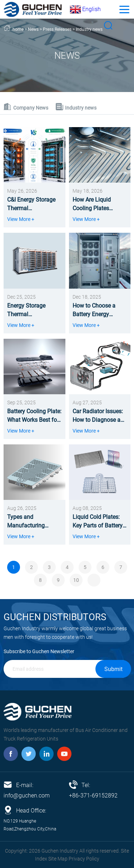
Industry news (89, 29)
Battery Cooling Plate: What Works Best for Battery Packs (34, 416)
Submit (113, 669)
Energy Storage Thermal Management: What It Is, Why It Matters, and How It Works (34, 310)
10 (76, 580)
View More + (21, 219)
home (18, 29)
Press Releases (57, 29)
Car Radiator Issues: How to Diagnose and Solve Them (100, 416)
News (33, 29)
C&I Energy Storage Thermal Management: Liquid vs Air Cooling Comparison (33, 204)
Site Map (58, 859)
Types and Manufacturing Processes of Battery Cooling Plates (33, 522)
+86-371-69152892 (93, 795)
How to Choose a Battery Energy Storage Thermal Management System (100, 310)
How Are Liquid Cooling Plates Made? (92, 204)
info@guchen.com (27, 795)
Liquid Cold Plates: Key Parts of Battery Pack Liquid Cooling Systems (98, 522)
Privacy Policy (84, 859)
